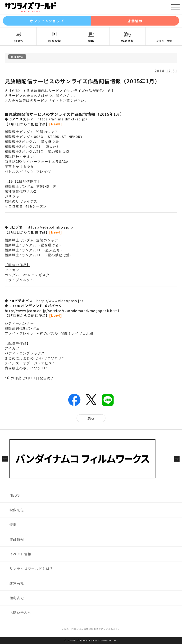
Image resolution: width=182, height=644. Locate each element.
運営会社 (17, 583)
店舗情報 (135, 21)
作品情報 (127, 41)
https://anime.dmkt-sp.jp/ (62, 119)
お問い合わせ (20, 613)
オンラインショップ (47, 21)
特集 (91, 41)
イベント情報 (164, 41)
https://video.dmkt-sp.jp (50, 227)
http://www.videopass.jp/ (60, 301)
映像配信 (55, 41)
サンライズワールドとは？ (31, 569)
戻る (91, 418)
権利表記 (17, 598)
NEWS (18, 41)
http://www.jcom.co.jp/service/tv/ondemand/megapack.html (62, 311)
